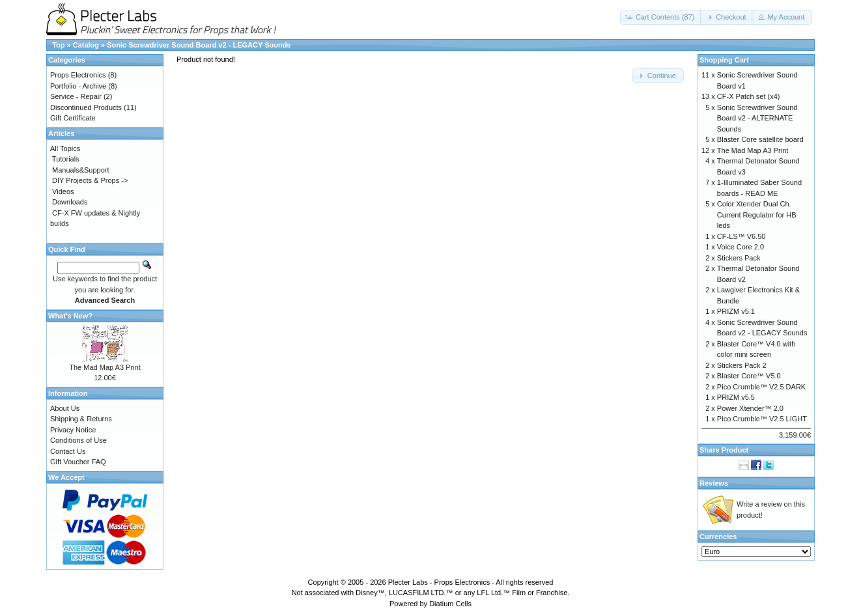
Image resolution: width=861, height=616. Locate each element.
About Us (65, 408)
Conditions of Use (78, 440)
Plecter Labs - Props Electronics (439, 582)
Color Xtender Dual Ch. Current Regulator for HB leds (757, 215)
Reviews (714, 483)
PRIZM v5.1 (736, 311)
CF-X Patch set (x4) (749, 96)
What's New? (70, 316)
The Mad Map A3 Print (105, 367)
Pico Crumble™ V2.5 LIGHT (762, 419)
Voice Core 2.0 (741, 247)
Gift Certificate (73, 118)
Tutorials (66, 159)
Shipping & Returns (81, 419)
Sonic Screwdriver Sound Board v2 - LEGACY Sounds (199, 45)
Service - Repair (76, 96)
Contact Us (68, 451)
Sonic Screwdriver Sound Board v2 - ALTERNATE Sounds (757, 118)
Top (58, 45)
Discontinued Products (86, 107)
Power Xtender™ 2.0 (750, 408)
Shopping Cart (724, 60)
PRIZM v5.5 (736, 397)
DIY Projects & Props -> (90, 180)
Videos (63, 191)
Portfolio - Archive (78, 86)
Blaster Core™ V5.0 (749, 376)
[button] (661, 17)
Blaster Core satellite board (760, 139)
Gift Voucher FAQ (78, 462)
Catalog (86, 45)
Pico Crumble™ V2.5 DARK (761, 387)
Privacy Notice (73, 430)
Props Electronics (78, 75)
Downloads (70, 202)
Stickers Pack (739, 258)
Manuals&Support (80, 170)
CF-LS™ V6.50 (741, 236)
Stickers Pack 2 (742, 365)
